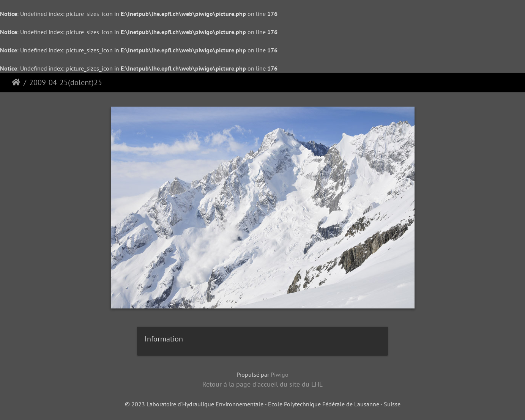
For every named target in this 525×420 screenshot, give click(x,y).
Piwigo (280, 374)
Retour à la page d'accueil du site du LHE (263, 384)
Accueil (16, 82)
